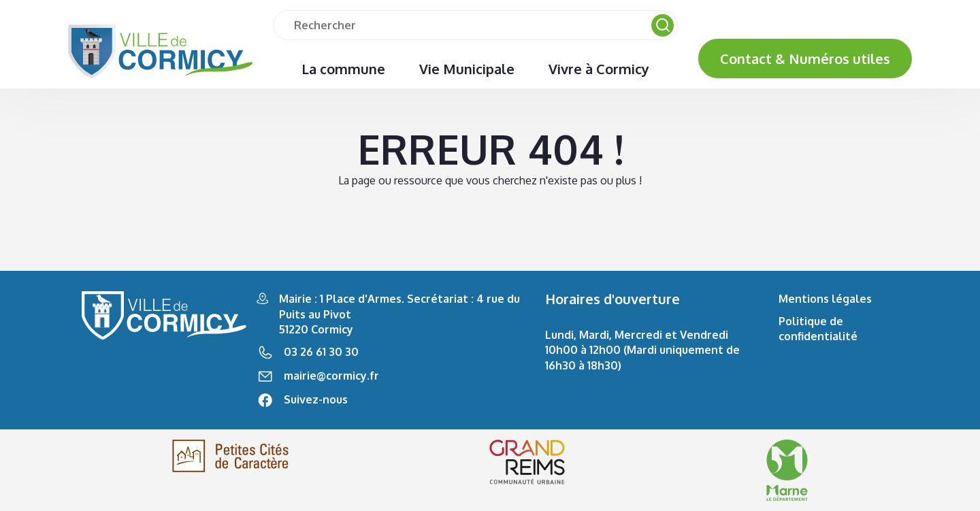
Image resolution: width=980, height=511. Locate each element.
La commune (343, 69)
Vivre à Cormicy (599, 69)
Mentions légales (825, 299)
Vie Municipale (467, 69)
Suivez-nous (316, 399)
